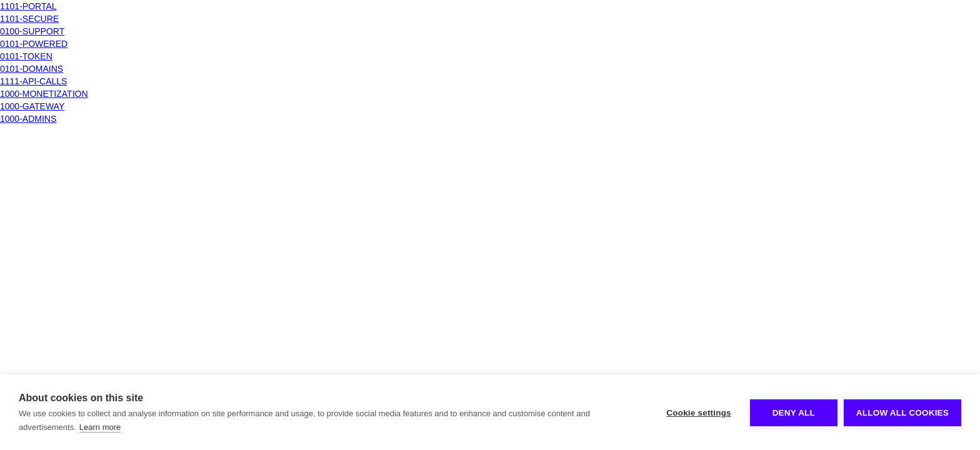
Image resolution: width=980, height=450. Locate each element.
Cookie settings (699, 413)
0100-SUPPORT (32, 31)
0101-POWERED (34, 44)
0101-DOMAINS (32, 69)
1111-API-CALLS (33, 81)
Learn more (100, 427)
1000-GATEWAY (32, 106)
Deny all (794, 413)
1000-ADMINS (28, 119)
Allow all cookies (902, 413)
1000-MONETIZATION (44, 94)
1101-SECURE (29, 19)
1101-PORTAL (28, 6)
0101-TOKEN (26, 56)
